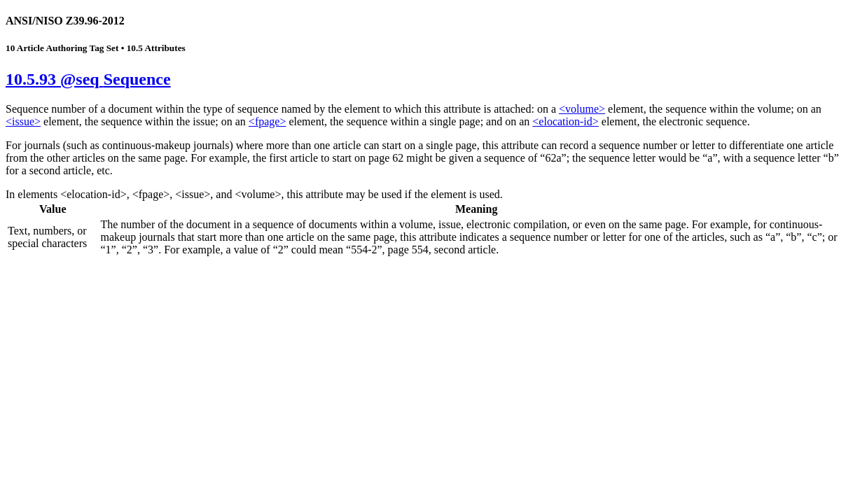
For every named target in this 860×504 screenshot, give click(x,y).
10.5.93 (88, 79)
